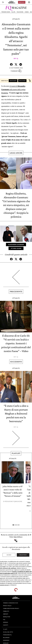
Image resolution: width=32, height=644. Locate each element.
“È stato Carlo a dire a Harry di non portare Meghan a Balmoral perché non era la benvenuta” (16, 413)
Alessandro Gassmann (16, 245)
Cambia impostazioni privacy (11, 609)
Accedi (9, 555)
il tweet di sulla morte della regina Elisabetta (13, 89)
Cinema (27, 12)
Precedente (16, 291)
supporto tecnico (4, 585)
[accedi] (29, 2)
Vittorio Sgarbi (16, 248)
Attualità (16, 19)
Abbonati (22, 2)
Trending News (6, 12)
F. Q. (17, 59)
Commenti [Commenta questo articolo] (16, 71)
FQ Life (13, 12)
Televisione (20, 12)
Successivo (16, 362)
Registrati (23, 555)
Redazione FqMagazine (14, 501)
